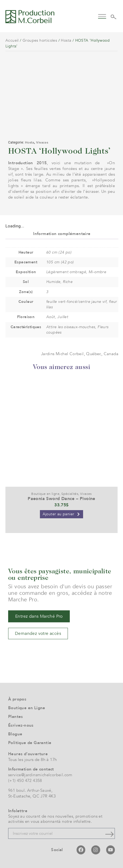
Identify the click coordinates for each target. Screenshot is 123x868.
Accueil (12, 40)
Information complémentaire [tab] (62, 234)
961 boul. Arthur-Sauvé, (30, 790)
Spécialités (70, 494)
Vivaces (42, 142)
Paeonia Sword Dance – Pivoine (61, 499)
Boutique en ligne (45, 494)
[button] (102, 16)
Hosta (66, 40)
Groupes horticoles (40, 40)
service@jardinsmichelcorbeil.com (40, 775)
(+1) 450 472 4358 (25, 781)
